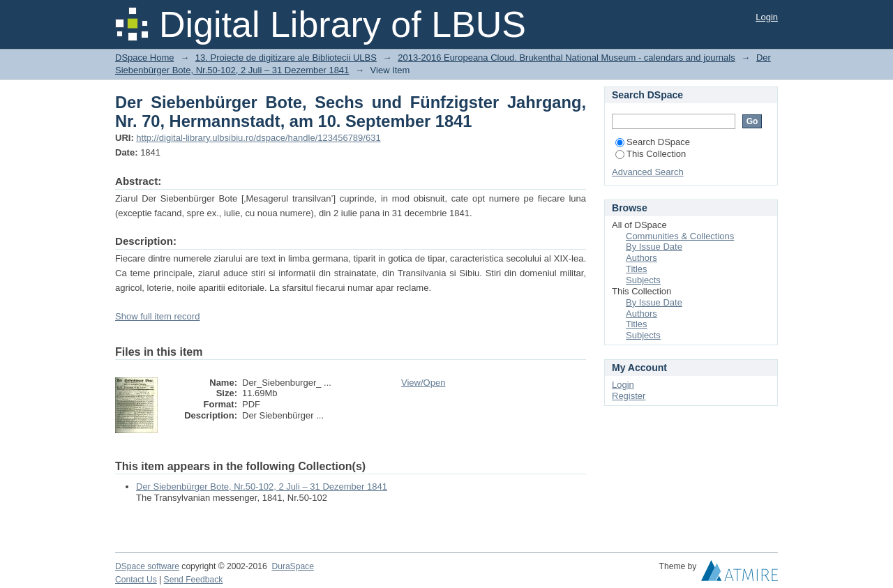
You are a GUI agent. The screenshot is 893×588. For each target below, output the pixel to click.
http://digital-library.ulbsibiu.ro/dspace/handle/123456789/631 (258, 138)
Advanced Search (648, 172)
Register (629, 396)
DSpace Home (145, 58)
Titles (637, 269)
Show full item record (157, 316)
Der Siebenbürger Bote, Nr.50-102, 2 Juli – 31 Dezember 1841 (262, 487)
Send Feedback (194, 580)
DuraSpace (292, 566)
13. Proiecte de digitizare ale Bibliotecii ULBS (286, 58)
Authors (641, 258)
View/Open (423, 383)
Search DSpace (653, 142)
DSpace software (147, 566)
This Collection (651, 154)
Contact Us (136, 580)
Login (767, 17)
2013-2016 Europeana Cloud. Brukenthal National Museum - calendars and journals (566, 58)
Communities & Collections (680, 236)
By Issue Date (654, 247)
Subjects (643, 280)
